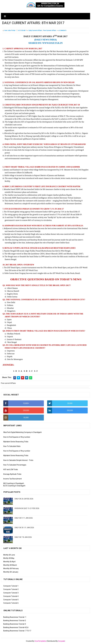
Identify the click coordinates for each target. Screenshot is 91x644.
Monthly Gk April (9, 562)
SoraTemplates (40, 641)
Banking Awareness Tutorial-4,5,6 (16, 627)
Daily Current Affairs (35, 31)
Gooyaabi (62, 641)
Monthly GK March (10, 565)
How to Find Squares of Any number (17, 437)
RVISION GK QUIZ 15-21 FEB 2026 (27, 508)
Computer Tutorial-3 (11, 593)
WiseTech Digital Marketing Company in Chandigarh (23, 432)
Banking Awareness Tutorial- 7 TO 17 (17, 631)
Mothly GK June (9, 555)
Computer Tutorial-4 (11, 596)
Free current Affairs (50, 31)
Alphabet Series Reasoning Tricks (16, 442)
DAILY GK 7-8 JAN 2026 (23, 537)
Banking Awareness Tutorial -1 (15, 617)
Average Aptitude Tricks (12, 474)
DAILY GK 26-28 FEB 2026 (24, 499)
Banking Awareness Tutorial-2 (15, 621)
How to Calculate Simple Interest (15, 460)
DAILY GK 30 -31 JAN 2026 (24, 528)
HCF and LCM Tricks (11, 469)
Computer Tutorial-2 (11, 589)
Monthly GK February (11, 568)
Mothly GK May (9, 558)
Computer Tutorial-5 (11, 600)
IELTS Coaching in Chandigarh (14, 486)
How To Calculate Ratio (12, 446)
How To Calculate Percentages (15, 465)
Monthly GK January (11, 572)
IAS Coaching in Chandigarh (14, 483)
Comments (63, 31)
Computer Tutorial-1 (11, 586)
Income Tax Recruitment (13, 479)
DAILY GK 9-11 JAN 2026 (24, 518)
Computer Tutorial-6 (11, 603)
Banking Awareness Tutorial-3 (15, 624)
